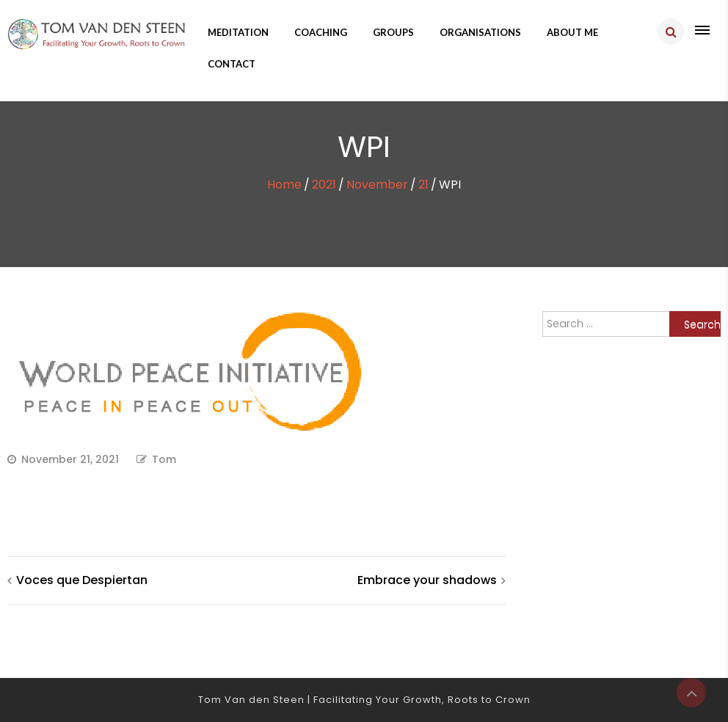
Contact (232, 64)
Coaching (321, 32)
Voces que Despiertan (82, 580)
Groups (393, 32)
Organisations (480, 32)
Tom (164, 459)
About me (572, 32)
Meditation (238, 32)
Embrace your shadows (427, 580)
